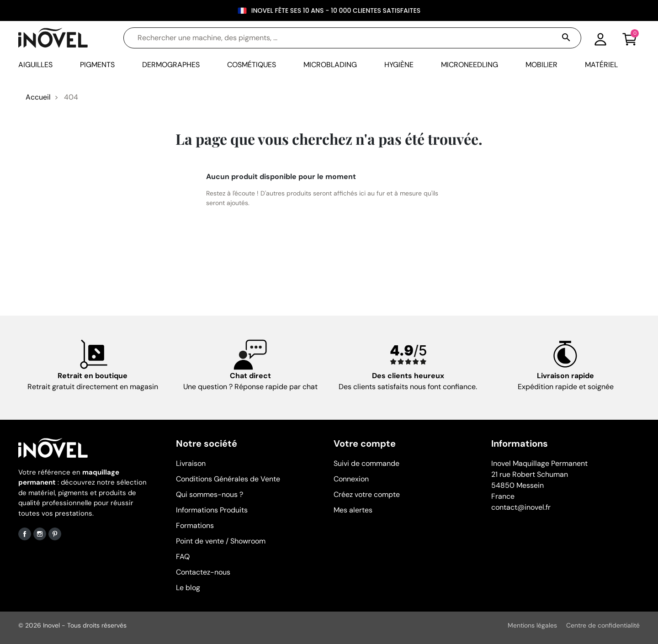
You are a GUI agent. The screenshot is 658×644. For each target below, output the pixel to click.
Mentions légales (532, 625)
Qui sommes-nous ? (210, 494)
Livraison (191, 463)
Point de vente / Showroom (221, 541)
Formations (195, 525)
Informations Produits (212, 510)
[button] (630, 38)
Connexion (351, 479)
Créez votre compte (367, 494)
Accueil (38, 97)
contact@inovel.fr (521, 507)
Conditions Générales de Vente (228, 479)
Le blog (188, 588)
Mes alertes (353, 510)
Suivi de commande (366, 463)
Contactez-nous (203, 572)
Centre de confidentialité (603, 625)
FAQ (183, 557)
